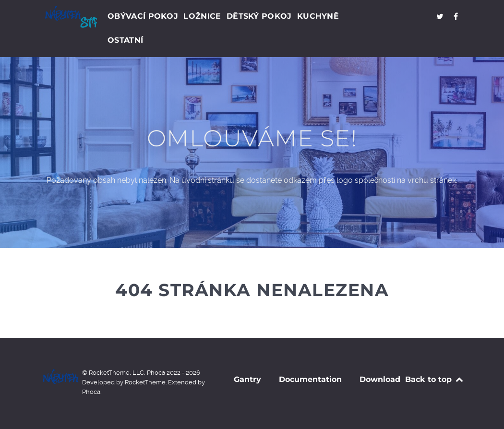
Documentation (310, 379)
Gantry (247, 379)
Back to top (435, 379)
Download (380, 379)
